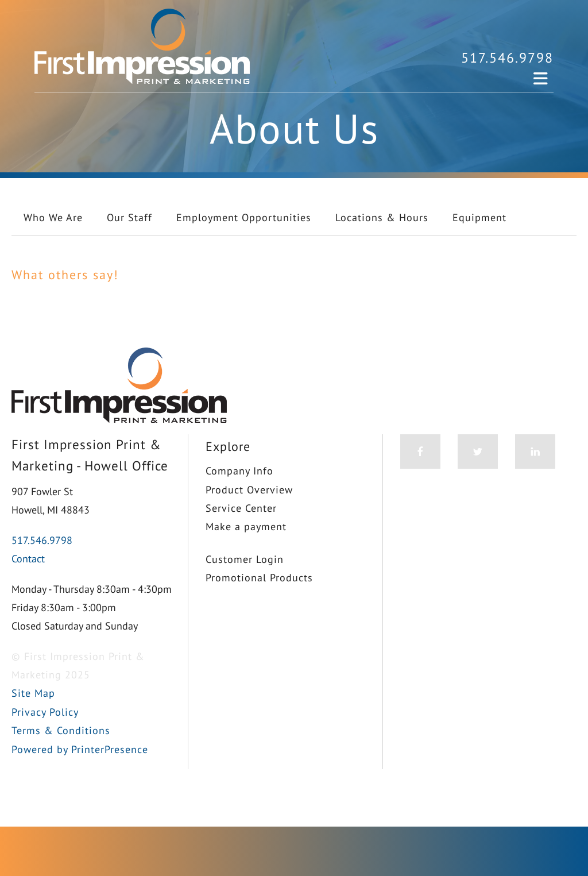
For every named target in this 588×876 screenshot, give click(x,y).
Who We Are (53, 217)
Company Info (239, 471)
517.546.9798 (507, 58)
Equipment (479, 217)
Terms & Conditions (61, 730)
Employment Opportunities (244, 217)
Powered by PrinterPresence (80, 749)
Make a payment (246, 526)
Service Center (241, 508)
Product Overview (249, 490)
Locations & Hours (382, 217)
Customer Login (245, 559)
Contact (28, 559)
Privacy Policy (45, 712)
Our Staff (129, 217)
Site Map (33, 693)
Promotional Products (259, 578)
